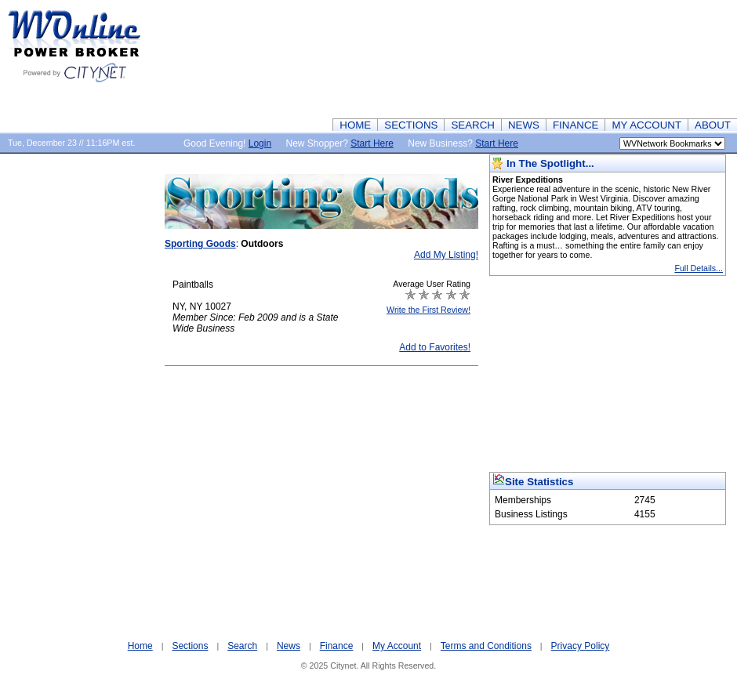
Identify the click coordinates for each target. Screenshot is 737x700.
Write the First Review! (428, 310)
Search (242, 646)
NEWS (524, 125)
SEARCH (473, 125)
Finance (337, 646)
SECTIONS (411, 125)
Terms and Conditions (486, 646)
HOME (355, 125)
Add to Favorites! (435, 347)
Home (140, 646)
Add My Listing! (446, 255)
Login (260, 143)
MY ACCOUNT (646, 125)
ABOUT (713, 125)
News (289, 646)
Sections (190, 646)
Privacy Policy (581, 646)
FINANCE (576, 125)
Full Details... (699, 268)
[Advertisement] (661, 59)
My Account (397, 646)
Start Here (372, 143)
